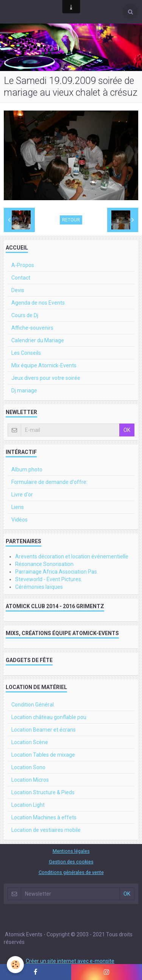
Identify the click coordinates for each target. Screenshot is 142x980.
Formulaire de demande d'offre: (49, 482)
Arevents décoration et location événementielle (72, 556)
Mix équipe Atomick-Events (44, 365)
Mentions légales (71, 851)
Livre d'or (22, 495)
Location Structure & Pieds (43, 792)
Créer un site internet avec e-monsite (70, 961)
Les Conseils (26, 353)
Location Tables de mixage (43, 755)
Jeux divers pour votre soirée (46, 378)
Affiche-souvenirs (32, 328)
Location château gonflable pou (49, 717)
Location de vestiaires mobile (46, 830)
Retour (71, 220)
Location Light (28, 805)
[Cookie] (15, 965)
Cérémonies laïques (39, 587)
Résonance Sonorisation (44, 564)
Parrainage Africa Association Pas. (57, 572)
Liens (18, 507)
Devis (18, 290)
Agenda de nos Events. (39, 303)
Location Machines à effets (44, 817)
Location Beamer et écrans (44, 730)
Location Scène (30, 742)
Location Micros (30, 780)
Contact (21, 278)
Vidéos (20, 520)
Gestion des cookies (71, 862)
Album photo (27, 469)
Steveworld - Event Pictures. (49, 579)
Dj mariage (24, 390)
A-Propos (23, 265)
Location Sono (28, 767)
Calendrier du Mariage (38, 340)
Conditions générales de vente (71, 872)
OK (127, 430)
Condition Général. (33, 705)
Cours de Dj (25, 315)
